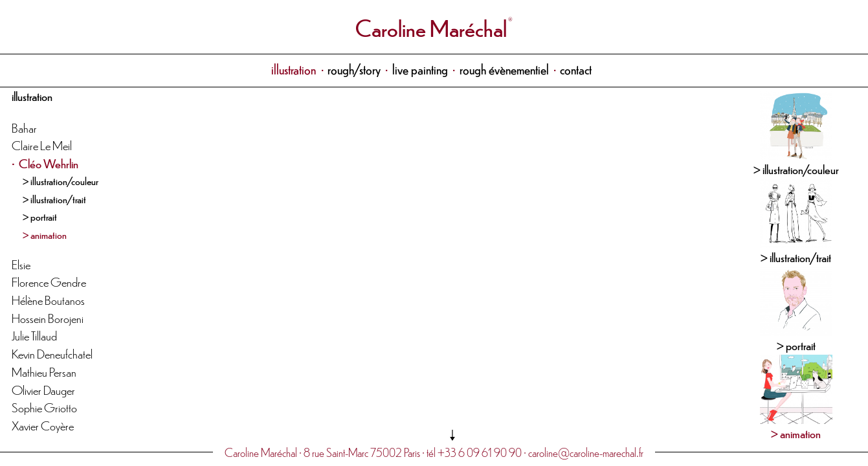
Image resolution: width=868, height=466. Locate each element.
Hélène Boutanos (48, 299)
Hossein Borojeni (48, 317)
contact (576, 69)
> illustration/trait (54, 199)
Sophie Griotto (44, 407)
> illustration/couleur (61, 181)
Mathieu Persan (44, 371)
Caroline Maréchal (431, 27)
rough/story (354, 69)
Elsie (21, 264)
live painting (420, 69)
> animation (45, 234)
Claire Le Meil (42, 145)
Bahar (24, 127)
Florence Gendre (49, 281)
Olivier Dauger (43, 389)
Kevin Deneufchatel (52, 353)
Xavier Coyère (43, 425)
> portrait (40, 216)
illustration (294, 69)
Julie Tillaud (34, 335)
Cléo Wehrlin (49, 163)
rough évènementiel (504, 69)
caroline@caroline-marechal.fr (586, 452)
